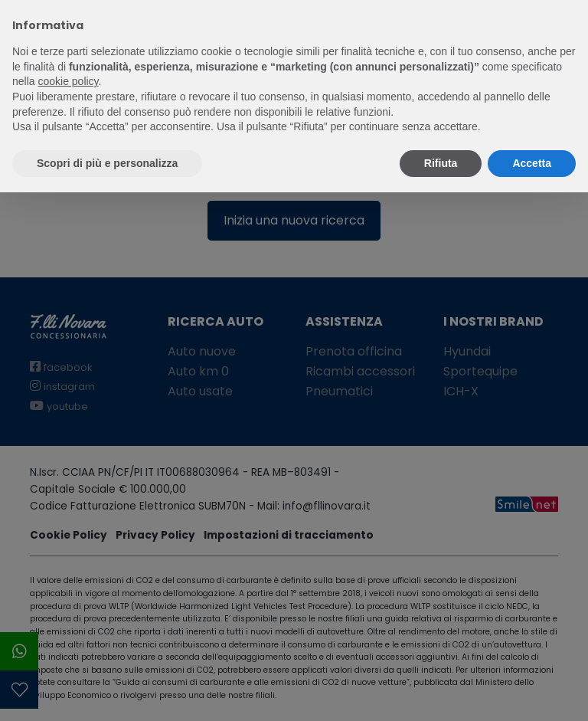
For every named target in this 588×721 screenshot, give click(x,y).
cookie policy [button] (68, 81)
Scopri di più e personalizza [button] (107, 163)
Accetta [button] (532, 163)
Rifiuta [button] (441, 163)
